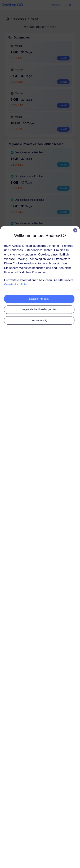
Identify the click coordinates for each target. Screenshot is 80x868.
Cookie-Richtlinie (15, 284)
